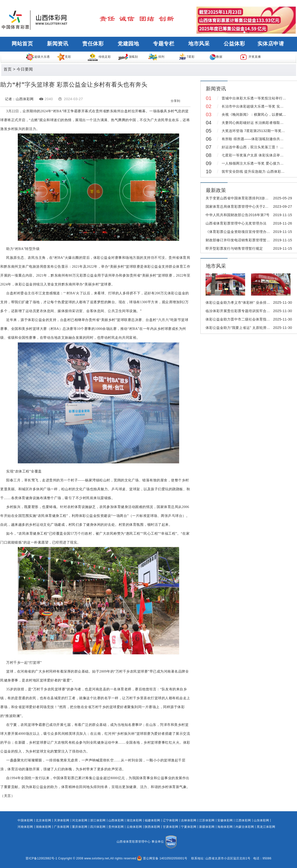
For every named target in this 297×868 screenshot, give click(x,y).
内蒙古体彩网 (245, 827)
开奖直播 (250, 57)
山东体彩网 (262, 820)
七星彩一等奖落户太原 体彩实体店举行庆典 (256, 155)
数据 (216, 57)
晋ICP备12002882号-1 (42, 858)
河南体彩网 (25, 827)
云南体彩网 (134, 827)
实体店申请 (271, 44)
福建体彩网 (153, 820)
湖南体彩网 (44, 827)
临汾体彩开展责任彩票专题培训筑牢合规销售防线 (245, 311)
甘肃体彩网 (171, 827)
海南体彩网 (225, 827)
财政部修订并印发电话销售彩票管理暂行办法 (241, 240)
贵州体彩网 (116, 827)
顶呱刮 (128, 57)
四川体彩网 (98, 827)
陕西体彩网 (153, 827)
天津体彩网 (62, 820)
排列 (156, 57)
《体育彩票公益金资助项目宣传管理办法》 (240, 232)
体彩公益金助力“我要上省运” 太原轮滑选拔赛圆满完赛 (249, 328)
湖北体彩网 (134, 820)
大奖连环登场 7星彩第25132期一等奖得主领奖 (259, 131)
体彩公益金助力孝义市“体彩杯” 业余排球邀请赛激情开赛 (250, 302)
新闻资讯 (58, 44)
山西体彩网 (116, 820)
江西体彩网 (243, 820)
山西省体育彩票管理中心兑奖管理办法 (236, 223)
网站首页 (22, 44)
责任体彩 (93, 44)
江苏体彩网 (207, 820)
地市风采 (199, 44)
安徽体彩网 (225, 820)
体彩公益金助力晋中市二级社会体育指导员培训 (243, 319)
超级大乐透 (38, 57)
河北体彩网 (80, 820)
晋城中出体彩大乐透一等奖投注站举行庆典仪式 (259, 98)
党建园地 (128, 44)
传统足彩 (99, 57)
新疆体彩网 (207, 827)
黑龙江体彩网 (266, 827)
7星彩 (187, 57)
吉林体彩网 (189, 820)
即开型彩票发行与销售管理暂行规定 (234, 248)
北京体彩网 (44, 820)
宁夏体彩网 (189, 827)
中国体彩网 (25, 820)
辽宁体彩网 (171, 820)
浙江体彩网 (98, 820)
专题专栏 (164, 44)
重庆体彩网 (80, 827)
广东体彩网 (62, 827)
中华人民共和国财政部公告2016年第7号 (238, 215)
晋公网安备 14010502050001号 (162, 858)
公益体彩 (234, 44)
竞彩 (64, 57)
